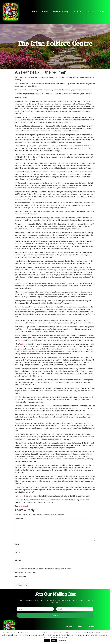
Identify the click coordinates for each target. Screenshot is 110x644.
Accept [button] (47, 641)
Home (35, 12)
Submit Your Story (60, 12)
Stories (45, 12)
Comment (19, 519)
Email (17, 553)
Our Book (77, 12)
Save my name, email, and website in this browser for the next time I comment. (44, 569)
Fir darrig (22, 344)
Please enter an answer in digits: (26, 573)
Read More (62, 641)
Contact (101, 12)
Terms (80, 627)
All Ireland (24, 506)
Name (18, 544)
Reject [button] (54, 641)
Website (18, 561)
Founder (89, 12)
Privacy (69, 627)
